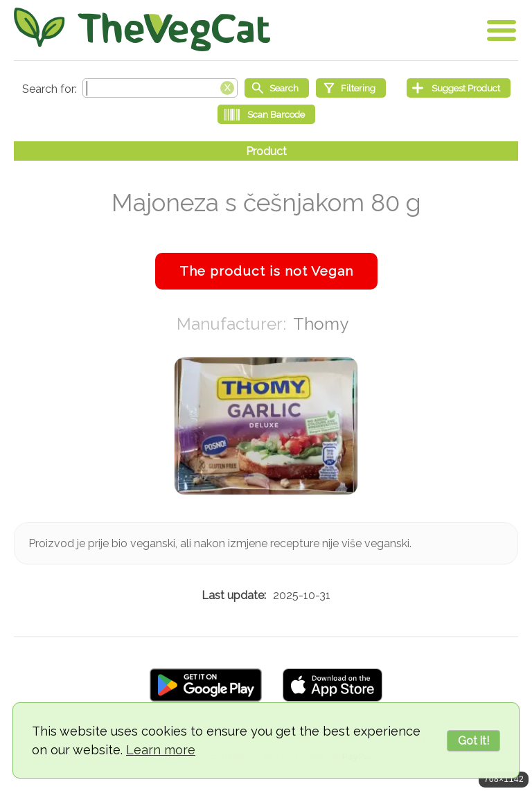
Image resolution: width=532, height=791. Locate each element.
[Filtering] (351, 88)
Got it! (473, 741)
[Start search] (277, 88)
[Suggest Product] (459, 88)
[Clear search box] (227, 87)
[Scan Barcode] (266, 114)
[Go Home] (142, 29)
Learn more (161, 750)
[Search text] (160, 88)
